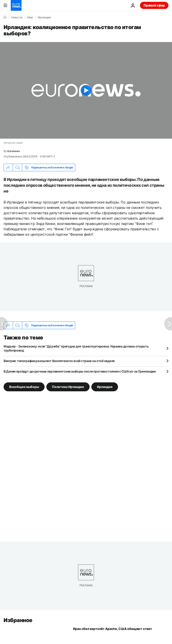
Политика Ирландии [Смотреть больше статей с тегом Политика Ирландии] (68, 387)
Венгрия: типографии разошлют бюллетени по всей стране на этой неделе (59, 361)
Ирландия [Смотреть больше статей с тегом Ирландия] (105, 387)
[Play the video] (86, 90)
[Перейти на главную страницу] (16, 5)
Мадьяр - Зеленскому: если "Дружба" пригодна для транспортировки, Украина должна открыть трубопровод (76, 348)
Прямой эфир (154, 5)
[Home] (5, 17)
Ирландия (44, 17)
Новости (17, 17)
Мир (30, 17)
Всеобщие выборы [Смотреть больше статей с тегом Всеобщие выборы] (24, 387)
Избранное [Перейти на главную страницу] (18, 620)
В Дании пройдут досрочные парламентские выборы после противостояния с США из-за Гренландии (80, 371)
